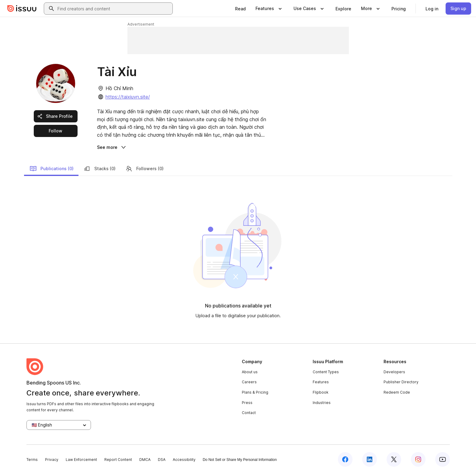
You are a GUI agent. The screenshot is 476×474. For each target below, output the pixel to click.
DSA (162, 460)
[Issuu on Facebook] (345, 459)
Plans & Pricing (255, 392)
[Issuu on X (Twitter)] (394, 459)
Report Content (118, 460)
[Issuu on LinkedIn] (370, 459)
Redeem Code (397, 392)
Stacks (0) (99, 169)
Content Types (326, 372)
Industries (322, 403)
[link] (240, 9)
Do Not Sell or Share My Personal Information (240, 460)
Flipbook (321, 392)
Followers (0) (144, 169)
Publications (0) (52, 169)
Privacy (52, 460)
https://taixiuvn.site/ (128, 97)
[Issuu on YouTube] (443, 459)
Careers (249, 382)
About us (250, 372)
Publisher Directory (401, 382)
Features (321, 382)
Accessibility (184, 460)
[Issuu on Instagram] (418, 459)
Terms (32, 460)
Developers (394, 372)
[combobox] (114, 9)
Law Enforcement (81, 460)
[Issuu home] (22, 9)
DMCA (145, 460)
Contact (249, 413)
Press (247, 403)
